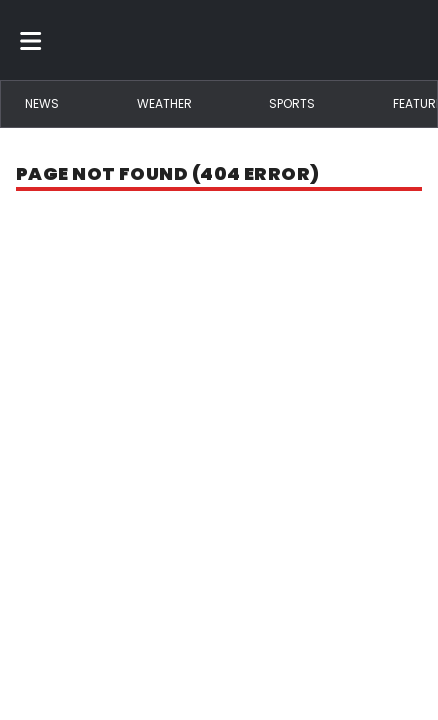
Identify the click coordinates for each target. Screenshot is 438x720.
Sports (292, 103)
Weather (164, 103)
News (42, 103)
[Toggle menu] (31, 40)
